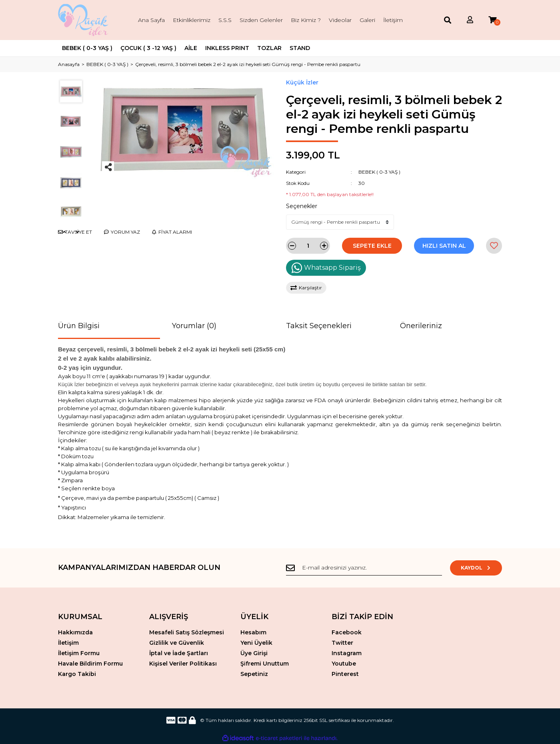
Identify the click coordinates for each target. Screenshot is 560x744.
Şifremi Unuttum (265, 664)
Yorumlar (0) (194, 326)
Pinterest (345, 674)
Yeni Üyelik (256, 643)
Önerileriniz (421, 326)
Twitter (342, 643)
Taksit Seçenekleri (319, 326)
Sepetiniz (254, 674)
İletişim (393, 20)
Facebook (347, 632)
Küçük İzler (302, 82)
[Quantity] (308, 246)
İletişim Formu (79, 653)
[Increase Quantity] (324, 246)
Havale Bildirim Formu (90, 664)
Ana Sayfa (151, 20)
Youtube (344, 664)
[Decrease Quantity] (292, 246)
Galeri (367, 20)
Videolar (340, 20)
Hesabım (253, 632)
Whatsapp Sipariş (326, 268)
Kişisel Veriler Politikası (183, 664)
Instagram (347, 653)
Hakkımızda (75, 632)
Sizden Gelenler (261, 20)
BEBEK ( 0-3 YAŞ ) (379, 172)
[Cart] (492, 20)
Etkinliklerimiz (192, 20)
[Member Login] (470, 20)
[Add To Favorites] (494, 246)
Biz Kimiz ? (306, 20)
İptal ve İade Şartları (179, 653)
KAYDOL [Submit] (476, 568)
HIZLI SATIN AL (444, 246)
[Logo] (84, 20)
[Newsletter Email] (364, 568)
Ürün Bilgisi (79, 326)
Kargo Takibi (77, 674)
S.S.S (225, 20)
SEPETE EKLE (372, 246)
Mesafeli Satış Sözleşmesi (187, 632)
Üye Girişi (254, 653)
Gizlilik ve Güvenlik (177, 643)
